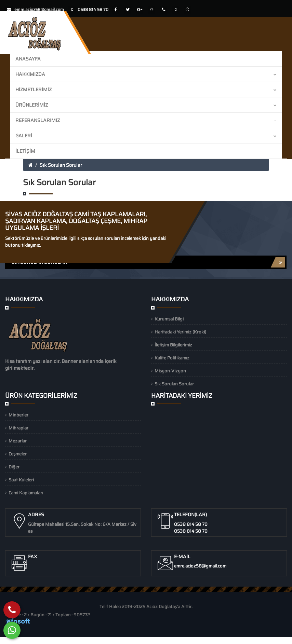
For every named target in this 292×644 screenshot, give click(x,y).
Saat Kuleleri (21, 480)
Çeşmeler (18, 454)
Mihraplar (18, 428)
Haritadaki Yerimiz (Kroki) (180, 332)
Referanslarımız (146, 120)
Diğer (14, 467)
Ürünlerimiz (146, 105)
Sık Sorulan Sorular (61, 165)
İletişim (25, 151)
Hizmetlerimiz (146, 90)
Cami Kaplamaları (26, 493)
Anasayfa (28, 59)
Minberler (18, 415)
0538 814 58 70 (191, 524)
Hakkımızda (146, 74)
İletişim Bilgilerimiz (173, 345)
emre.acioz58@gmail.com (39, 9)
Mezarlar (18, 441)
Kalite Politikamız (172, 358)
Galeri (146, 136)
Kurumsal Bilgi (169, 319)
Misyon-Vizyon (170, 371)
